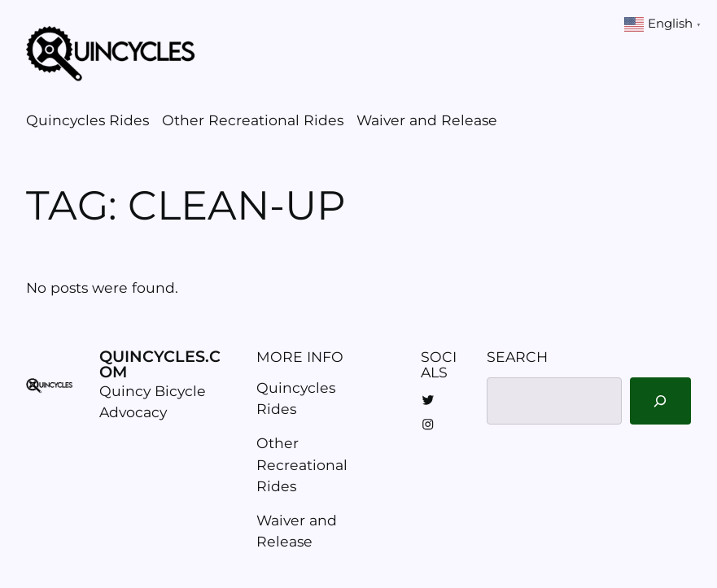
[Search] (660, 401)
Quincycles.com (160, 364)
